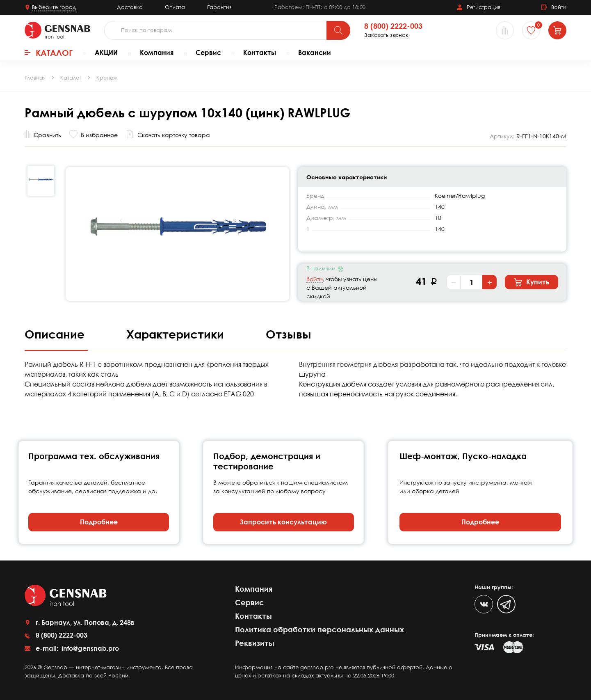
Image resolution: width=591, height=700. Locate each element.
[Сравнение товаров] (505, 30)
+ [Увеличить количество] (490, 282)
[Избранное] (531, 30)
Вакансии (315, 53)
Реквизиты (255, 643)
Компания (157, 53)
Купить (532, 282)
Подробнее (99, 522)
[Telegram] (506, 604)
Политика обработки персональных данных (319, 629)
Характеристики (177, 334)
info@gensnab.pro (89, 648)
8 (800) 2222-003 (393, 26)
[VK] (484, 604)
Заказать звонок (386, 35)
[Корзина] (557, 30)
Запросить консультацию (283, 522)
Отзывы (289, 334)
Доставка (130, 7)
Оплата (175, 7)
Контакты (260, 53)
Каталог (49, 53)
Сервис (208, 53)
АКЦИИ (106, 53)
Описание (56, 334)
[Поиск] (338, 30)
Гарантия (219, 7)
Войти (315, 279)
